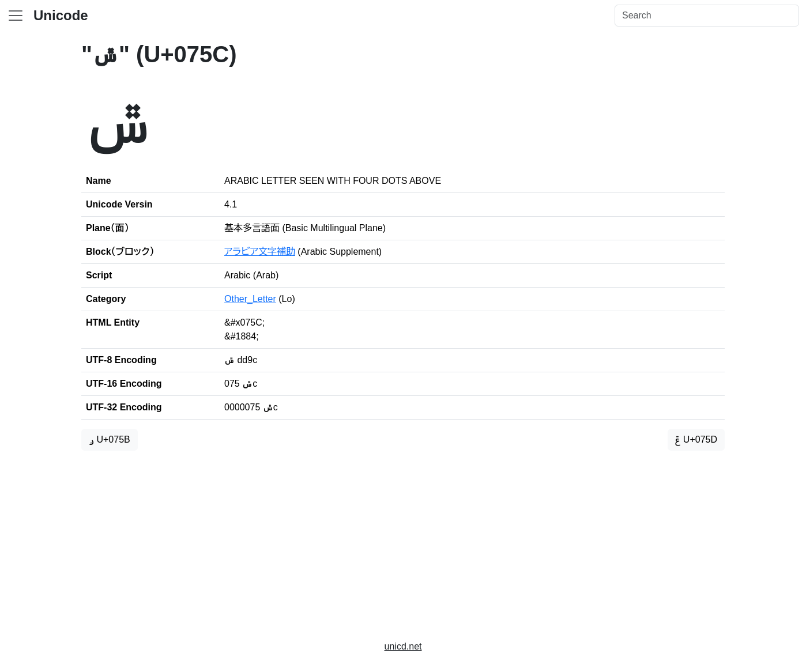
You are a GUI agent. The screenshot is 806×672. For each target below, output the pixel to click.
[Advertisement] (403, 541)
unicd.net (403, 646)
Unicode (61, 15)
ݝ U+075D (696, 439)
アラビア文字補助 (260, 252)
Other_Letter (250, 299)
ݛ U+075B (110, 439)
